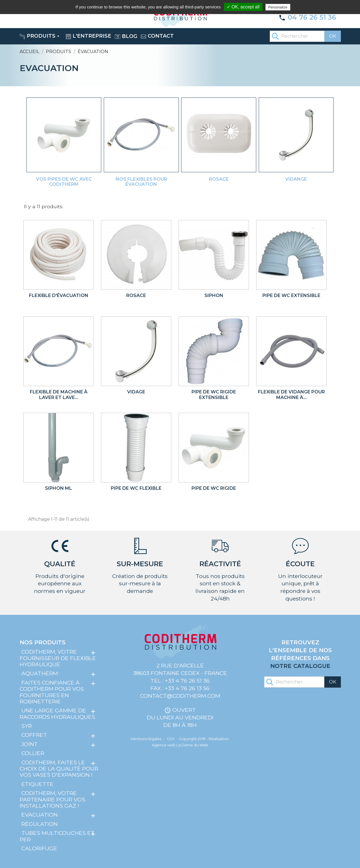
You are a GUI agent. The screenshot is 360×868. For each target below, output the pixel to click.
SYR (27, 726)
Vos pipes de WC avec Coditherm (64, 182)
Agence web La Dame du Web (180, 745)
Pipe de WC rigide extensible (214, 395)
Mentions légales (146, 739)
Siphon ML (58, 488)
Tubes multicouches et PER (57, 836)
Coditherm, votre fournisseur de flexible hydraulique (58, 658)
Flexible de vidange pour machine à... (291, 395)
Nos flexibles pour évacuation (141, 182)
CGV (171, 739)
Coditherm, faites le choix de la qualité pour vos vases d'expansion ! (59, 769)
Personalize (278, 7)
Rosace (219, 179)
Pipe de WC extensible (291, 295)
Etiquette (37, 784)
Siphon (214, 295)
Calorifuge (39, 848)
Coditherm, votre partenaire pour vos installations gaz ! (52, 799)
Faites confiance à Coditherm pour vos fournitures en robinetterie (52, 692)
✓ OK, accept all (243, 7)
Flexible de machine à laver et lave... (59, 395)
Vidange (296, 179)
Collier (33, 753)
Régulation (40, 824)
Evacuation (40, 815)
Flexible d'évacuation (59, 295)
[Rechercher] (305, 36)
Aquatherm (40, 673)
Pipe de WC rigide (214, 488)
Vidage (136, 392)
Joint (30, 744)
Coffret (34, 735)
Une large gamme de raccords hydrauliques (57, 713)
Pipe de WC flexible (136, 488)
